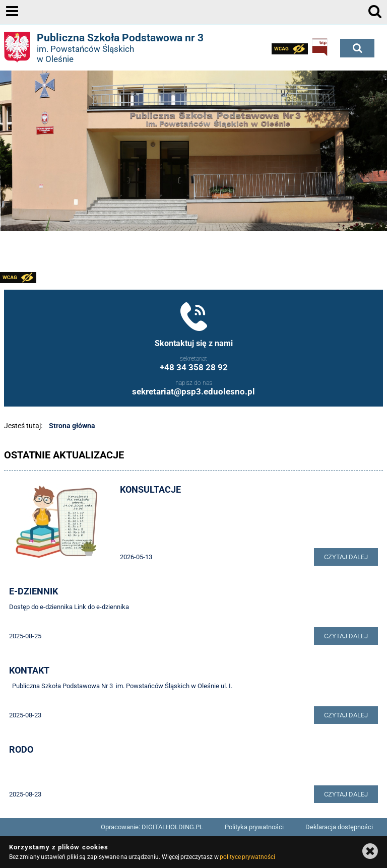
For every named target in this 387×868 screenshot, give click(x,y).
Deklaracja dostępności (339, 827)
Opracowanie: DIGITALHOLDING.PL (152, 827)
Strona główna (72, 426)
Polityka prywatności (254, 827)
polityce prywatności (247, 857)
